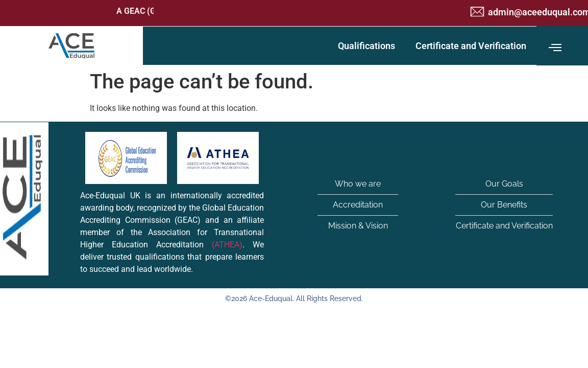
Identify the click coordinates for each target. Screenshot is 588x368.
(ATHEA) (227, 245)
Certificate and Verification (471, 46)
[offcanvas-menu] (555, 48)
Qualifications (366, 46)
